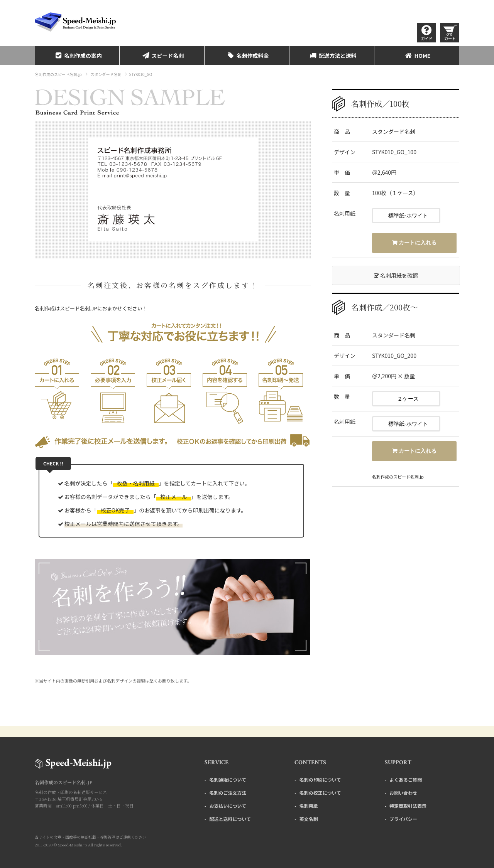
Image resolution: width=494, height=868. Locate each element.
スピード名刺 (162, 56)
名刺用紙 (309, 806)
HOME (417, 56)
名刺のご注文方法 (228, 793)
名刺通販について (228, 780)
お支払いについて (228, 806)
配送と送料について (230, 819)
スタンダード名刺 (106, 74)
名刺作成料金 (247, 56)
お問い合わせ (403, 793)
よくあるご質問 (406, 780)
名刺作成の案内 (77, 56)
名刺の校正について (320, 793)
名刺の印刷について (320, 780)
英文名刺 (309, 819)
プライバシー (403, 819)
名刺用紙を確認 (396, 275)
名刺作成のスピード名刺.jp (58, 74)
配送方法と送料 (332, 56)
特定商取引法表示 (408, 806)
